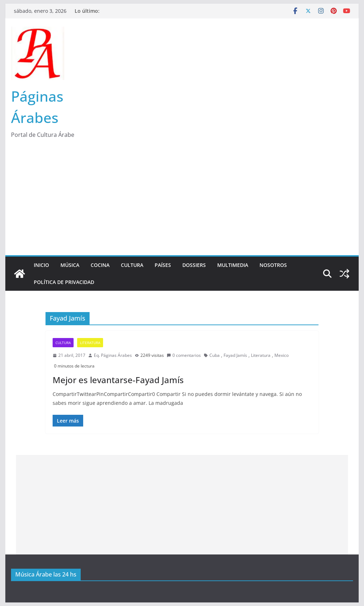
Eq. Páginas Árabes (113, 355)
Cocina (100, 265)
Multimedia (233, 265)
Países (163, 265)
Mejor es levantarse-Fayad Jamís (118, 380)
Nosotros (273, 265)
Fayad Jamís (235, 355)
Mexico (282, 355)
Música (70, 265)
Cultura (132, 265)
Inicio (41, 265)
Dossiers (194, 265)
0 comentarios (184, 355)
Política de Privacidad (64, 282)
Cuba (215, 355)
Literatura (90, 343)
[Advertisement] (182, 202)
